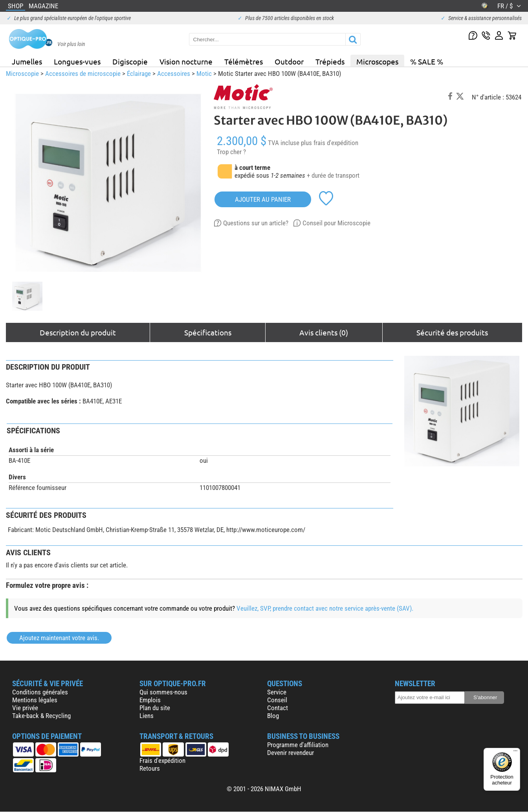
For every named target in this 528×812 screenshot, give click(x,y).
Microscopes (377, 61)
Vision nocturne (186, 61)
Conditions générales (40, 692)
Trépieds (330, 61)
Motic (204, 74)
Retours (150, 768)
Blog (273, 716)
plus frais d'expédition (330, 143)
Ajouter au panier (263, 199)
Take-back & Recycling (41, 716)
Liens (147, 716)
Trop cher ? (231, 152)
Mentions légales (35, 700)
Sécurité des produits (452, 332)
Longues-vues (77, 61)
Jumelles (27, 61)
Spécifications (208, 332)
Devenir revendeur (291, 753)
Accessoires (174, 74)
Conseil (277, 700)
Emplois (150, 700)
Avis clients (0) (324, 332)
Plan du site (155, 708)
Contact (278, 708)
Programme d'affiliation (298, 745)
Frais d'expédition (162, 760)
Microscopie (22, 74)
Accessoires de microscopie (83, 74)
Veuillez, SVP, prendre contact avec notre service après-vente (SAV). (325, 608)
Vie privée (25, 708)
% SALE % (427, 61)
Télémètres (244, 61)
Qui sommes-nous (163, 692)
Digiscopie (130, 61)
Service (277, 692)
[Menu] (515, 753)
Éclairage (139, 74)
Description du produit (78, 332)
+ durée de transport (333, 175)
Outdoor (289, 61)
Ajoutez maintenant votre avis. (59, 638)
